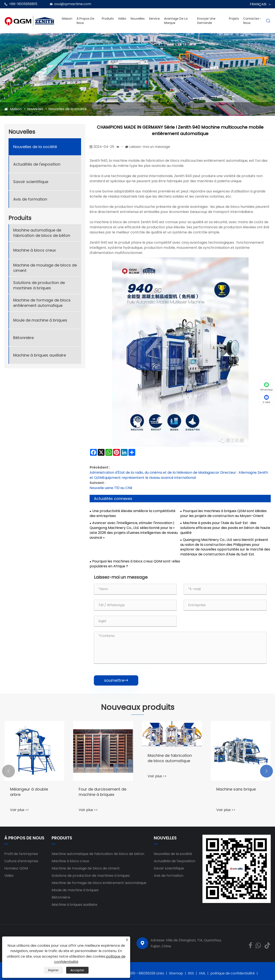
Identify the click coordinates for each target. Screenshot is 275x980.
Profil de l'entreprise (21, 854)
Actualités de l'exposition (37, 164)
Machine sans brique (236, 789)
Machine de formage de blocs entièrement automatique (42, 303)
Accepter (77, 970)
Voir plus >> (20, 810)
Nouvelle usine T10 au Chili (111, 488)
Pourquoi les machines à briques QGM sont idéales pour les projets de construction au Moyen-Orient (223, 513)
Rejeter (53, 970)
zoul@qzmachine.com (73, 4)
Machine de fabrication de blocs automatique (170, 758)
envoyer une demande (206, 21)
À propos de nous (85, 21)
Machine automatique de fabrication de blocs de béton (42, 233)
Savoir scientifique (31, 182)
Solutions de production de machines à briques (39, 285)
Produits (108, 19)
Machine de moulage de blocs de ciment (45, 268)
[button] (9, 771)
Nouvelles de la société (68, 109)
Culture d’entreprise (21, 861)
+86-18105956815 (23, 4)
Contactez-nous (252, 21)
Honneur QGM (16, 868)
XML (202, 973)
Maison (67, 19)
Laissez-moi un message (150, 147)
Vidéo (122, 19)
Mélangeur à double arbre (29, 792)
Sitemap (176, 973)
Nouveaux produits (138, 707)
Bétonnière (23, 338)
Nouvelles (138, 19)
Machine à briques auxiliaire (40, 355)
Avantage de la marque (176, 21)
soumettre (116, 680)
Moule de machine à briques (40, 320)
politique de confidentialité (233, 973)
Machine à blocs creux (35, 250)
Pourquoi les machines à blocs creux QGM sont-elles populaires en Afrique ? (135, 564)
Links (160, 973)
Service (154, 19)
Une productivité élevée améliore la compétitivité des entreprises (132, 513)
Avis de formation (30, 199)
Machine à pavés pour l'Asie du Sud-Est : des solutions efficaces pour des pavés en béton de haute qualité (225, 528)
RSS (191, 973)
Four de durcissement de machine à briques (103, 792)
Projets (234, 19)
